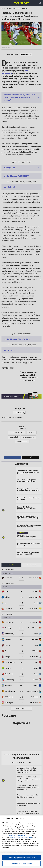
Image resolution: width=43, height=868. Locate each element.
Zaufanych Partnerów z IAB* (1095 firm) (19, 835)
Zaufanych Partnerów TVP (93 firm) (21, 837)
